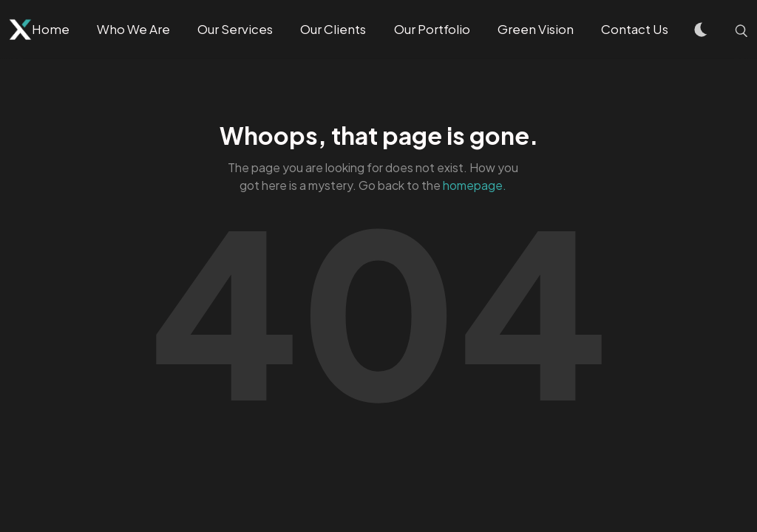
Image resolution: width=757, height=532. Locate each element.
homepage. (475, 185)
